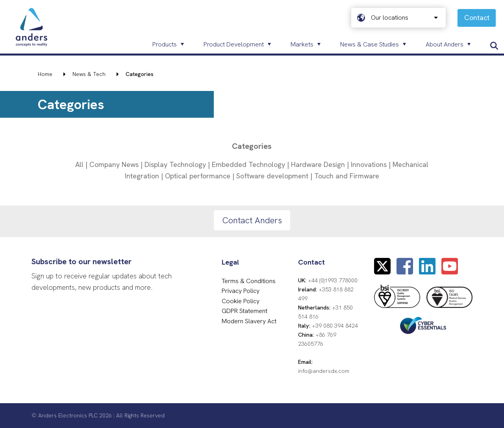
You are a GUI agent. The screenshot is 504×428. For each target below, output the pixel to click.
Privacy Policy (241, 291)
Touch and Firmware (347, 176)
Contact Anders (252, 220)
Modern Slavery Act (249, 321)
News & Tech (89, 74)
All (79, 164)
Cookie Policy (241, 301)
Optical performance (198, 176)
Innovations (369, 164)
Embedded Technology (248, 164)
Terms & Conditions (249, 281)
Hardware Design (318, 164)
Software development (272, 176)
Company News (114, 164)
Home (45, 74)
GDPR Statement (245, 311)
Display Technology (175, 164)
